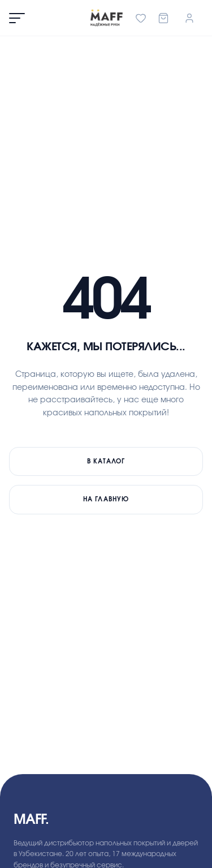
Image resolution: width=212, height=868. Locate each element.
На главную (106, 499)
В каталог (106, 461)
